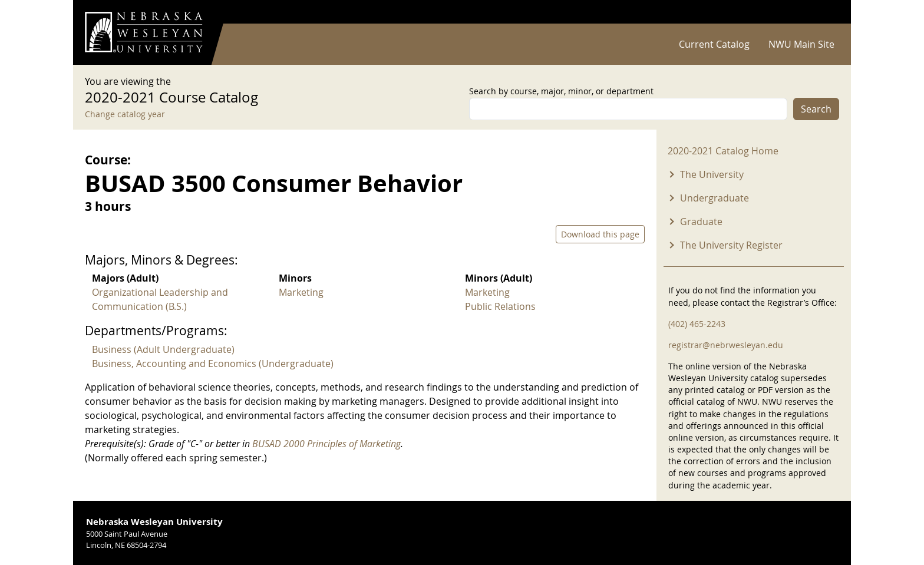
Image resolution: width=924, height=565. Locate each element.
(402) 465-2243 (697, 324)
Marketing (301, 292)
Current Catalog (714, 44)
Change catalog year (125, 114)
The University (712, 174)
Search (816, 109)
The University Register (731, 245)
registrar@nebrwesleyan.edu (726, 345)
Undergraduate (715, 198)
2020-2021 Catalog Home (723, 151)
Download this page (600, 234)
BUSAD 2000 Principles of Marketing (326, 444)
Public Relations (500, 306)
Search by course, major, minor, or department (561, 91)
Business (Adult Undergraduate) (163, 349)
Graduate (701, 222)
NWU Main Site (801, 44)
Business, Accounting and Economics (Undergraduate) (213, 364)
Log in (824, 12)
